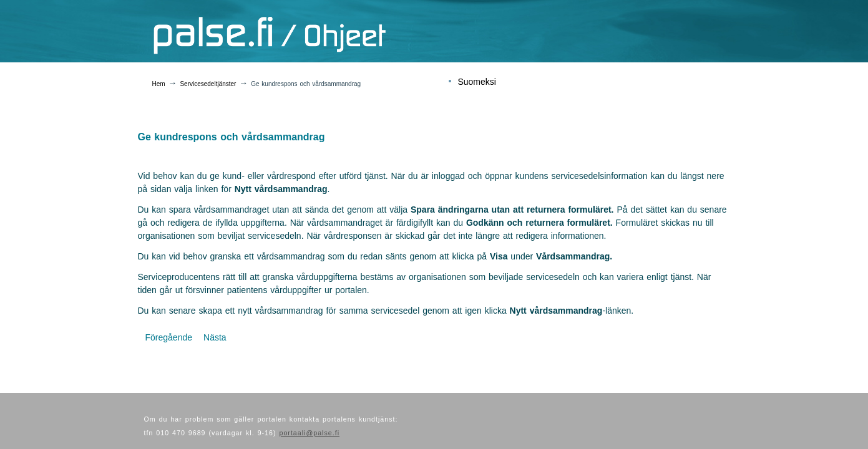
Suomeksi (476, 82)
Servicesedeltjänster (208, 84)
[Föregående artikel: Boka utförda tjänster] (169, 337)
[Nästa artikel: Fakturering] (215, 337)
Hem (159, 84)
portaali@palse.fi (309, 433)
